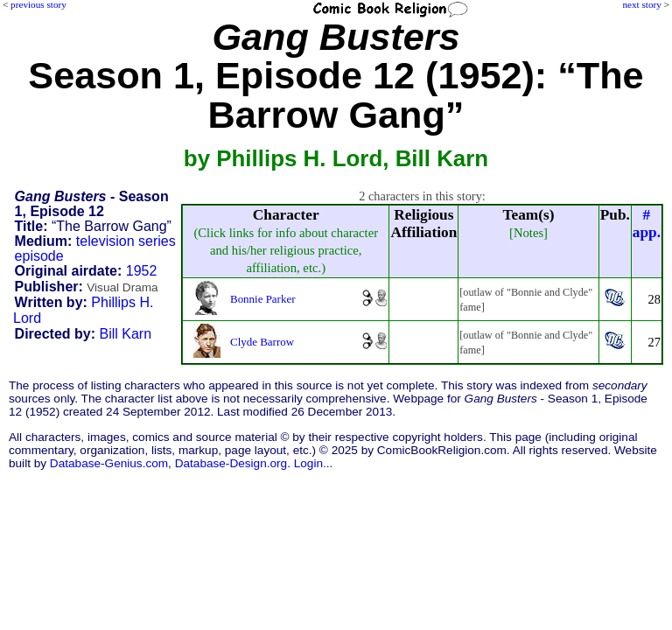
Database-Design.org (231, 463)
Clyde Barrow (262, 342)
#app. (647, 224)
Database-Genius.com (109, 463)
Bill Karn (126, 334)
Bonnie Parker (262, 299)
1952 (142, 271)
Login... (314, 463)
